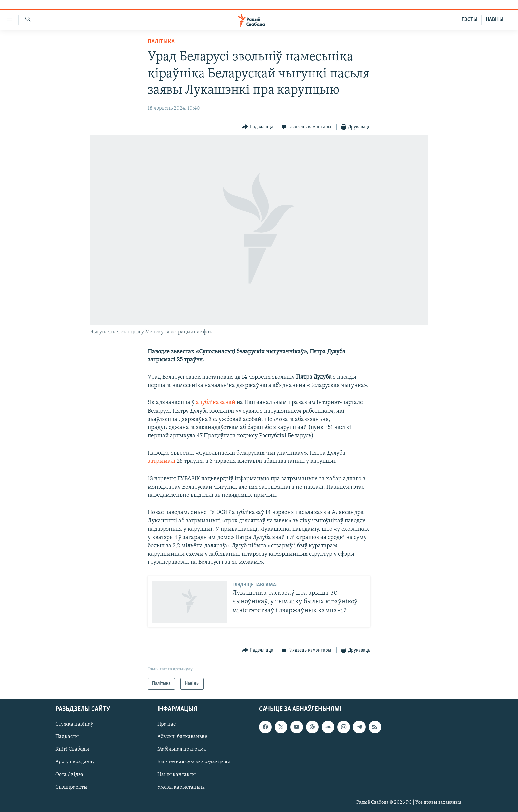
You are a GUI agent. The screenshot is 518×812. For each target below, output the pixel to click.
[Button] (258, 127)
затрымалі (162, 461)
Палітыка (161, 42)
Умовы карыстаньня (181, 787)
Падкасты (67, 737)
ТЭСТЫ (469, 20)
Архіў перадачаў (75, 762)
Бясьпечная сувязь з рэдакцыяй (194, 762)
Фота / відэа (69, 774)
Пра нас (166, 724)
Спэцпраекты (71, 787)
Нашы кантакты (176, 774)
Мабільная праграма (182, 749)
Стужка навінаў (74, 724)
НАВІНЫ (495, 20)
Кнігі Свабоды (72, 749)
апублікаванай (216, 403)
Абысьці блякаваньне (182, 737)
